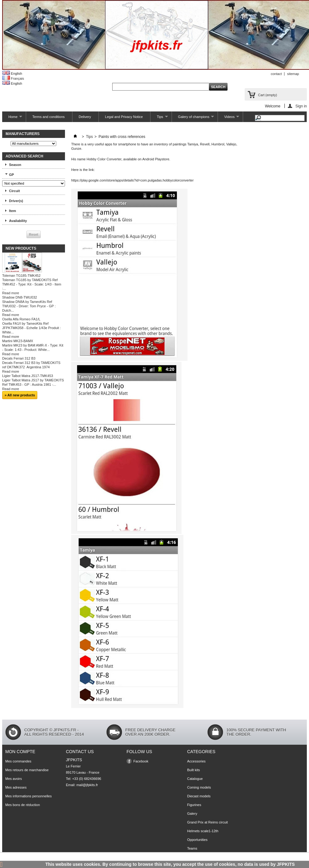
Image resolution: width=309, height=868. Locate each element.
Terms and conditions (48, 117)
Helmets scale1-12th (203, 831)
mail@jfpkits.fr (87, 785)
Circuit (14, 191)
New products (21, 248)
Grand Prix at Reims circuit (208, 822)
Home (12, 118)
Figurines (194, 805)
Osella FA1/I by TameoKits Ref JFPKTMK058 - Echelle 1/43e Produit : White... (32, 328)
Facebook (141, 761)
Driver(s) (16, 201)
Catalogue (195, 779)
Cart (267, 95)
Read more (11, 293)
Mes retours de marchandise (27, 770)
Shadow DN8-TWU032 (20, 297)
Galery (192, 814)
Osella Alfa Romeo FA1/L (21, 319)
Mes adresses (16, 787)
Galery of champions (193, 118)
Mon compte (20, 752)
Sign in (301, 106)
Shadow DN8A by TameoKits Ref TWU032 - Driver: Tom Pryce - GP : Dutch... (29, 306)
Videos (228, 118)
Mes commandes (18, 761)
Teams (192, 848)
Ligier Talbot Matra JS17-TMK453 (28, 376)
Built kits (194, 770)
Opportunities (197, 840)
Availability (18, 221)
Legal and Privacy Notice (124, 117)
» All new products (20, 395)
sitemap (293, 74)
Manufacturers (23, 134)
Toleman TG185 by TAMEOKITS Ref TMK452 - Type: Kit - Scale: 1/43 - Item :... (32, 284)
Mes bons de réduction (23, 805)
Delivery (85, 117)
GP (12, 175)
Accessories (196, 761)
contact (276, 74)
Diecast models (199, 796)
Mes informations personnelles (28, 796)
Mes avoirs (14, 779)
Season (15, 165)
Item (13, 211)
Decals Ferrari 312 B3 (19, 358)
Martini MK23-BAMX (18, 341)
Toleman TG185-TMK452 (21, 276)
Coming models (199, 787)
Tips (159, 118)
